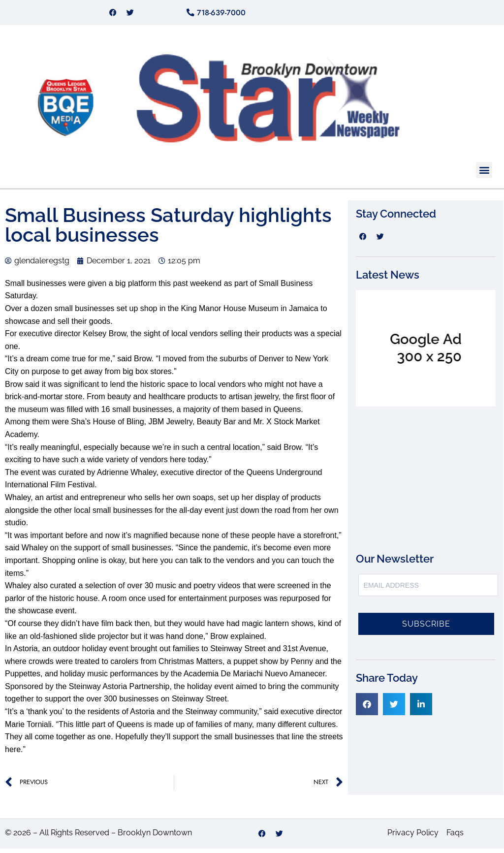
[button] (484, 174)
